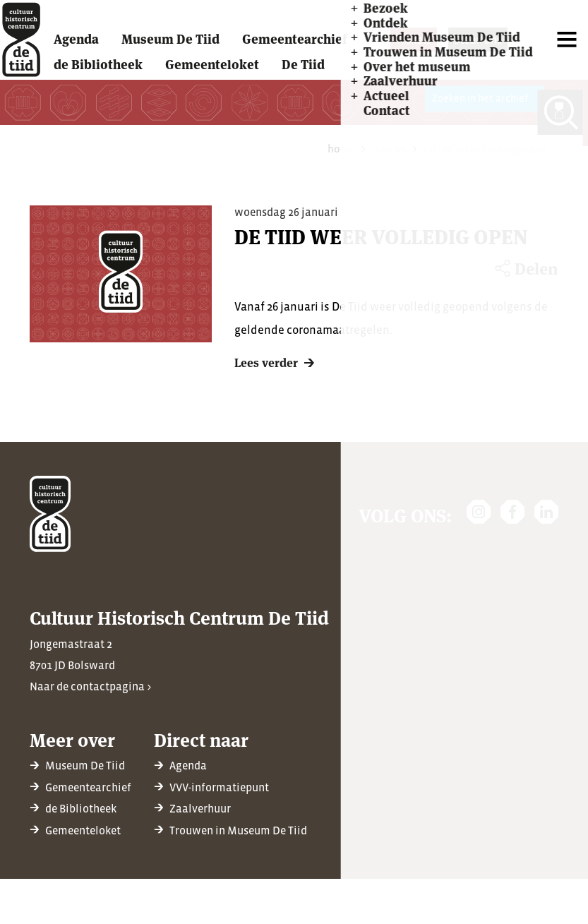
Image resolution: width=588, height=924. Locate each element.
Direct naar (201, 739)
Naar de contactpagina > (90, 686)
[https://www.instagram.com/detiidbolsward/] (479, 512)
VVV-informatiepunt (219, 787)
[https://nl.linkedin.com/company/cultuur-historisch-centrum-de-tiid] (546, 512)
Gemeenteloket (83, 830)
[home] (28, 47)
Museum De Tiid (85, 765)
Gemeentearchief (88, 787)
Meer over (72, 739)
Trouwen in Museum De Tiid (238, 830)
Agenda (188, 765)
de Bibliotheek (81, 808)
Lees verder (266, 376)
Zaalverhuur (200, 808)
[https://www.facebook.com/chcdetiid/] (512, 512)
